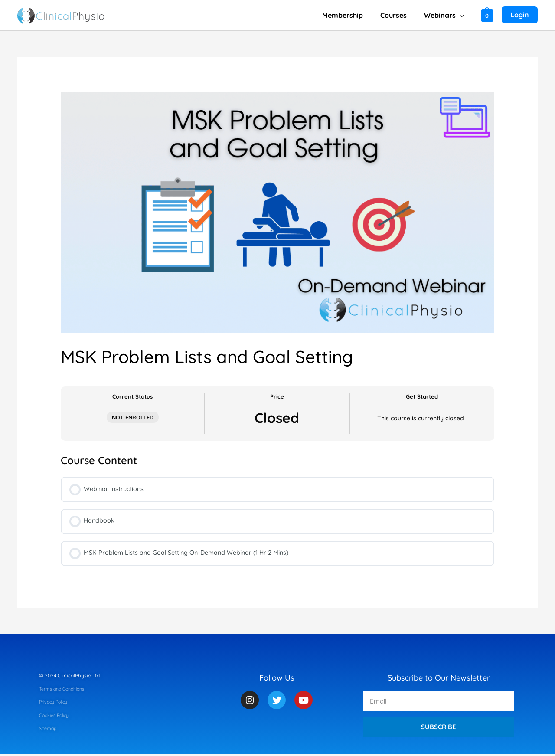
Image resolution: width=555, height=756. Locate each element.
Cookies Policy (56, 717)
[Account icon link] (520, 15)
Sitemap (49, 730)
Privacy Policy (56, 703)
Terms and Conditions (65, 690)
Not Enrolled (133, 417)
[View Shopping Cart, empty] (487, 15)
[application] (462, 15)
